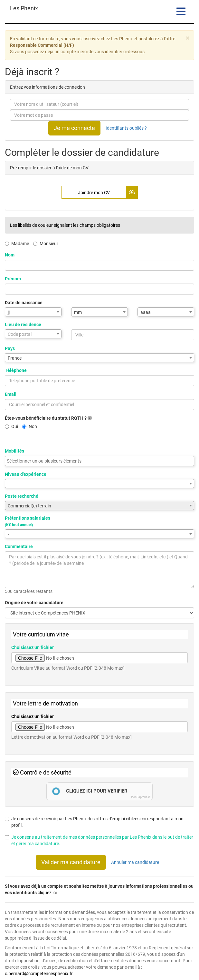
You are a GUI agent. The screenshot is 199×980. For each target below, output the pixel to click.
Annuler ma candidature (135, 862)
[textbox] (33, 334)
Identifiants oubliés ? (126, 128)
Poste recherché (22, 496)
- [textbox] (8, 484)
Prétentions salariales (28, 521)
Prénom (13, 279)
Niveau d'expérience (26, 474)
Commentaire (19, 546)
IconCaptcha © (141, 797)
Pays (10, 348)
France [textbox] (15, 358)
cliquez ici (47, 893)
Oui (11, 426)
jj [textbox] (9, 312)
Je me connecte (74, 128)
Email (11, 394)
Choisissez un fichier (33, 647)
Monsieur (46, 244)
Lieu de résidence (23, 325)
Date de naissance (24, 303)
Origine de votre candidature (34, 603)
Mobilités (14, 451)
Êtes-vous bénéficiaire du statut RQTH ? (48, 418)
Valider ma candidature (71, 862)
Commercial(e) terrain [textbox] (29, 506)
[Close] (188, 38)
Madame (17, 244)
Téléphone (16, 370)
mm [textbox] (78, 312)
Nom (10, 255)
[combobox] (33, 312)
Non (30, 426)
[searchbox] (99, 461)
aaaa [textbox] (146, 312)
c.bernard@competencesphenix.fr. (39, 974)
